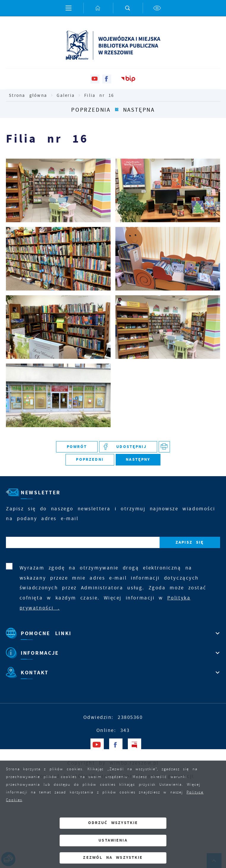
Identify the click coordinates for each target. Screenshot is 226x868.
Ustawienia (113, 840)
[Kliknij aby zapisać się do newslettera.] (190, 543)
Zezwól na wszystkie (113, 857)
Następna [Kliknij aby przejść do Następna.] (139, 110)
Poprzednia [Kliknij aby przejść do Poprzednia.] (91, 110)
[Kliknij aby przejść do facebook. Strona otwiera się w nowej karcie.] (107, 79)
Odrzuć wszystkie (113, 823)
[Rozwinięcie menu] (113, 633)
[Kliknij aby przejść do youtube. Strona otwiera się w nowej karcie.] (95, 79)
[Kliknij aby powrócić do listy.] (117, 110)
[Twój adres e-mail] (83, 543)
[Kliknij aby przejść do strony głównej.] (98, 8)
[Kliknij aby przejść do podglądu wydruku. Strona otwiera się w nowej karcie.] (164, 447)
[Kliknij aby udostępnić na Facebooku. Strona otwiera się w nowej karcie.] (128, 447)
